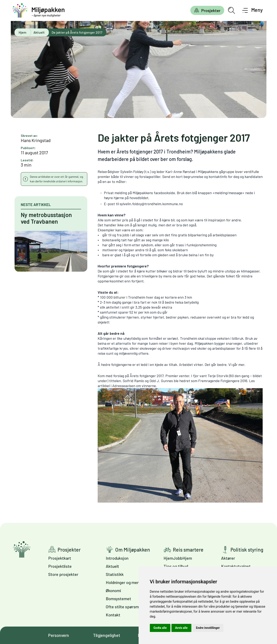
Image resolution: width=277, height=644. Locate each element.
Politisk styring (247, 550)
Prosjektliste (60, 566)
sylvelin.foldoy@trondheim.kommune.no (151, 204)
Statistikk (115, 574)
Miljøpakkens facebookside (154, 193)
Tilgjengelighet (107, 635)
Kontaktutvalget (236, 566)
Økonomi (113, 590)
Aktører (228, 558)
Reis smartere (188, 550)
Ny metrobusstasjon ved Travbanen (46, 218)
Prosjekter (211, 10)
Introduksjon (117, 558)
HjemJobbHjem (178, 558)
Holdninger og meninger (127, 582)
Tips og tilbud (176, 566)
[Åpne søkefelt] (231, 10)
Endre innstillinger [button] (208, 628)
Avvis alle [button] (181, 628)
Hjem (23, 32)
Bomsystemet (118, 599)
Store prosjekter (63, 574)
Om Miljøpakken (133, 550)
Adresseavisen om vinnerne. (180, 443)
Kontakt (113, 615)
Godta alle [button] (160, 628)
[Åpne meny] (253, 10)
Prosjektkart (60, 558)
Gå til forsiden (22, 549)
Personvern (59, 635)
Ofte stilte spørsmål (124, 607)
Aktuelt (39, 32)
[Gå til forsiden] (38, 10)
